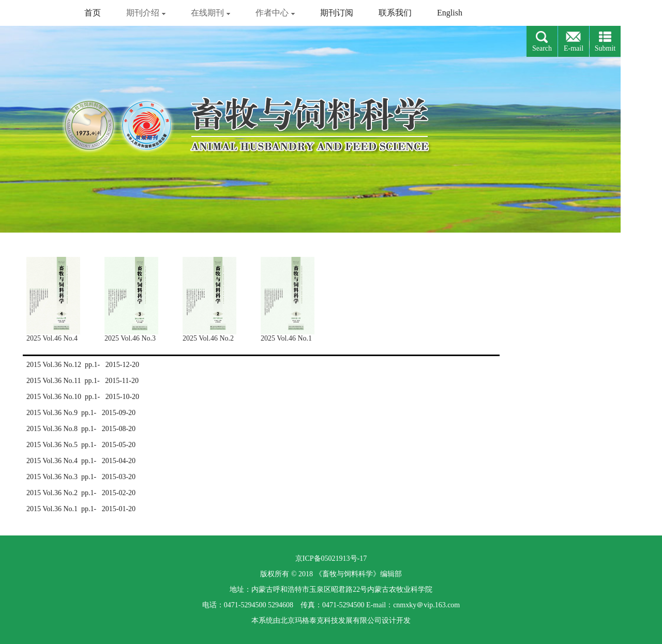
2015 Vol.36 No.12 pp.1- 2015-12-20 (83, 365)
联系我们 (395, 13)
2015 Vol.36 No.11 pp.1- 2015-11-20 (82, 381)
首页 (93, 13)
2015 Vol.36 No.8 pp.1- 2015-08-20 (81, 429)
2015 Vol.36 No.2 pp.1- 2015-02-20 (81, 493)
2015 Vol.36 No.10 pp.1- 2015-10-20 (83, 397)
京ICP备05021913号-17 (331, 558)
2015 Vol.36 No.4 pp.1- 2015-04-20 (81, 461)
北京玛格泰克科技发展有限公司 (331, 620)
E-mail (574, 48)
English (450, 13)
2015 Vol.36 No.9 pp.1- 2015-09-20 (81, 413)
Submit (605, 48)
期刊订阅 (337, 13)
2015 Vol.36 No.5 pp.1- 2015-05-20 (81, 445)
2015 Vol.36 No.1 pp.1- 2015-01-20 (81, 509)
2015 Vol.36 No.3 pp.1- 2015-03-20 (81, 477)
